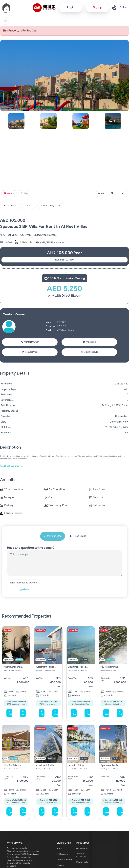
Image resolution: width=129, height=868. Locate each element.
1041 (101, 194)
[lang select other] (123, 8)
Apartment (8, 660)
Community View (51, 206)
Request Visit (30, 352)
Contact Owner (30, 342)
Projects (60, 866)
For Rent (52, 660)
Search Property (64, 860)
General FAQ (82, 849)
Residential (10, 206)
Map (25, 194)
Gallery (9, 194)
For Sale (19, 660)
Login (71, 8)
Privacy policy (83, 862)
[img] (16, 645)
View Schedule (89, 352)
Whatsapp (89, 342)
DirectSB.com (71, 296)
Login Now (24, 589)
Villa (29, 206)
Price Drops (78, 536)
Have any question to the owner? (31, 548)
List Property (62, 854)
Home (59, 849)
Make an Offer (53, 536)
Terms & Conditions (81, 855)
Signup (97, 8)
